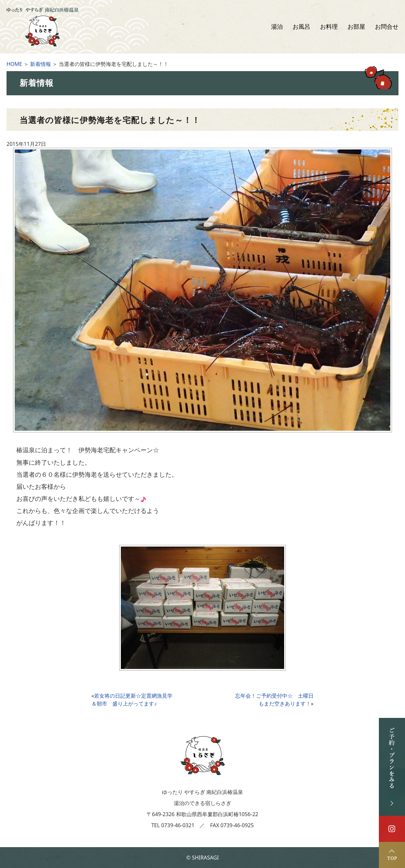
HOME (14, 64)
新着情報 (40, 64)
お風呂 (301, 27)
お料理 (329, 27)
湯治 (277, 27)
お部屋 (356, 27)
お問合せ (387, 27)
